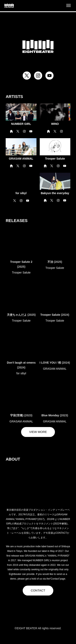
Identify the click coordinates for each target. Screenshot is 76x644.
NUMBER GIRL (21, 124)
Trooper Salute (55, 159)
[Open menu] (69, 6)
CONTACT (38, 590)
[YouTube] (54, 615)
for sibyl (21, 193)
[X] (22, 615)
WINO (55, 124)
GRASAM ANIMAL (21, 159)
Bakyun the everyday (55, 193)
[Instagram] (38, 615)
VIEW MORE (38, 432)
